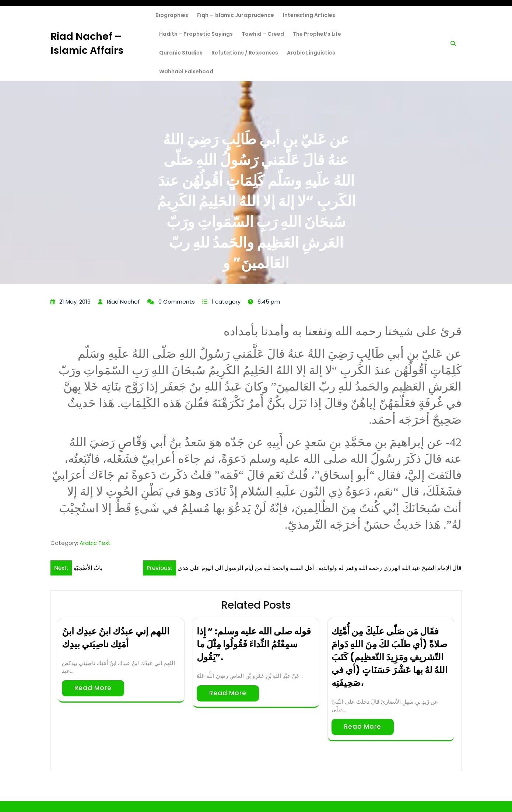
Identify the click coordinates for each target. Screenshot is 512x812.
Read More (93, 688)
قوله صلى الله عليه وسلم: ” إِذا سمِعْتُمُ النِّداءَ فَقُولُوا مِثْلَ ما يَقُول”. (254, 644)
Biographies (172, 15)
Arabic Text (95, 543)
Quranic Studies (181, 53)
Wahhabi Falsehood (186, 71)
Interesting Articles (309, 15)
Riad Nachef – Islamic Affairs (87, 43)
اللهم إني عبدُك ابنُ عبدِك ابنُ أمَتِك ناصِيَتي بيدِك (116, 638)
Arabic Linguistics (311, 53)
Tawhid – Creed (263, 34)
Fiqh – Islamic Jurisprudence (236, 15)
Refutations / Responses (245, 53)
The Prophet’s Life (317, 34)
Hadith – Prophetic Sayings (196, 34)
